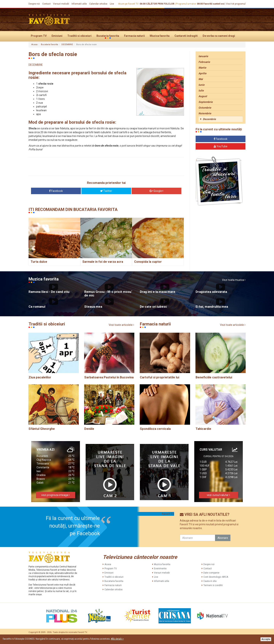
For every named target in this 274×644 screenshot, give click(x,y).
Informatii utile (79, 4)
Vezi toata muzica (234, 280)
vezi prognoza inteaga (55, 495)
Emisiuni (57, 36)
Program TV (39, 36)
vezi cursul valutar (218, 495)
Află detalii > (117, 639)
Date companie (211, 573)
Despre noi (34, 4)
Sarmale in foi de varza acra (103, 262)
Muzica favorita (160, 36)
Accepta (266, 639)
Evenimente (160, 569)
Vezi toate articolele (121, 325)
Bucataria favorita (108, 36)
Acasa (34, 44)
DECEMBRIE (67, 44)
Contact (46, 4)
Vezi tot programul (236, 4)
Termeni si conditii (213, 585)
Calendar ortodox (98, 4)
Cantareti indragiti (186, 36)
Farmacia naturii (134, 36)
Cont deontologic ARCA (216, 577)
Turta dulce (39, 262)
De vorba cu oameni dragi (219, 36)
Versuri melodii (61, 4)
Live (112, 4)
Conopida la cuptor (148, 262)
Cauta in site (210, 581)
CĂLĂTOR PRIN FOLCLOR (160, 4)
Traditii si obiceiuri (79, 36)
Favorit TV (168, 514)
